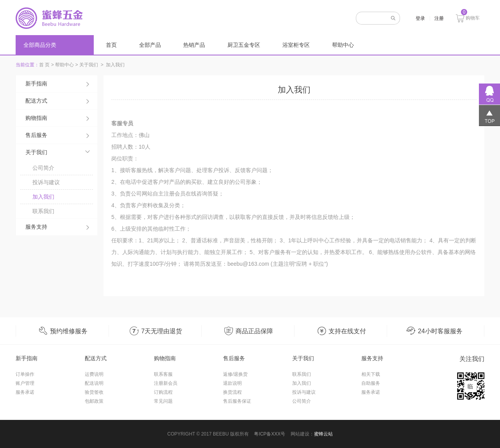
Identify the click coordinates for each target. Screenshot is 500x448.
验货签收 (94, 392)
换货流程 (232, 392)
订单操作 (25, 374)
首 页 (44, 65)
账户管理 (25, 383)
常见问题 (163, 401)
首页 (111, 45)
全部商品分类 (40, 45)
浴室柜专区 (296, 45)
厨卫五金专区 (244, 45)
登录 (420, 18)
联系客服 (163, 374)
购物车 (468, 17)
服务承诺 (25, 392)
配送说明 (94, 383)
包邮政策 (94, 401)
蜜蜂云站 (323, 434)
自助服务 (371, 383)
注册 (439, 18)
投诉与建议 (46, 182)
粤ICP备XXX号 (270, 434)
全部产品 (150, 45)
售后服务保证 (237, 401)
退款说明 (232, 383)
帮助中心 (343, 45)
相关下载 (371, 374)
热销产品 (194, 45)
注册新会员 (166, 383)
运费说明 (94, 374)
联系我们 (43, 211)
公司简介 (43, 168)
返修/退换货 (235, 374)
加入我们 (43, 197)
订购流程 (163, 392)
